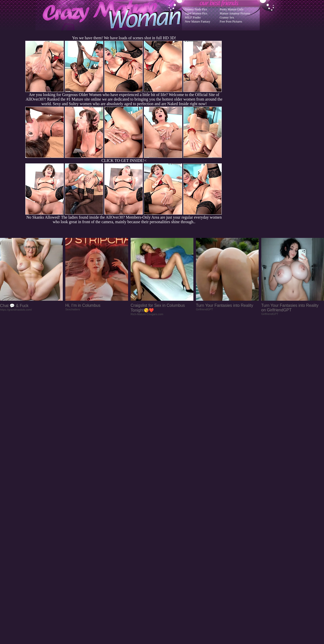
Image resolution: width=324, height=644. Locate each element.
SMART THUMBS (171, 542)
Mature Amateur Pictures (235, 13)
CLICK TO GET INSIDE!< (124, 160)
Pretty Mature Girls (231, 9)
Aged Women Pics (196, 13)
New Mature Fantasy (198, 22)
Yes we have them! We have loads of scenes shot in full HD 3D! (124, 38)
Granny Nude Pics (196, 9)
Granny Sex (227, 17)
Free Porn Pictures (231, 22)
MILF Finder (193, 17)
